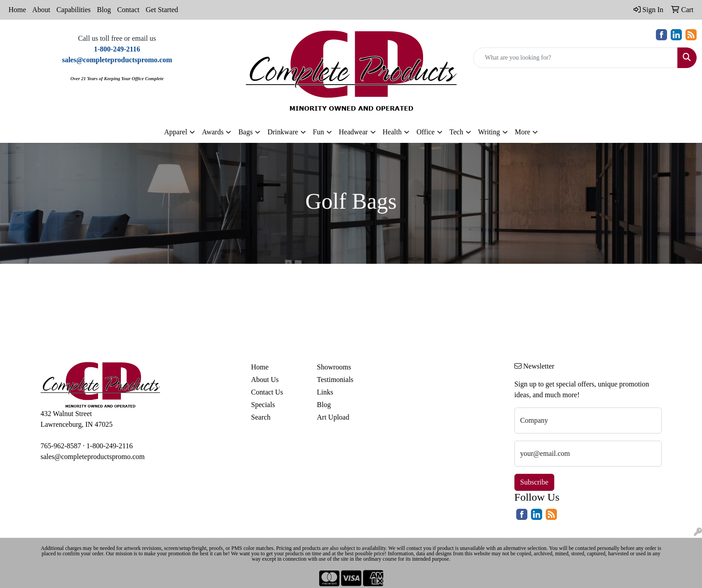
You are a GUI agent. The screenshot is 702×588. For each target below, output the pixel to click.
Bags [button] (245, 132)
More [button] (523, 132)
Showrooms (334, 367)
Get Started (162, 10)
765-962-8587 (61, 446)
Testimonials (335, 380)
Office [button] (426, 132)
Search (261, 417)
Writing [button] (489, 132)
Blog (104, 10)
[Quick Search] (576, 58)
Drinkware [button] (283, 132)
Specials (263, 405)
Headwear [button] (353, 132)
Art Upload (333, 417)
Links (325, 392)
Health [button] (392, 132)
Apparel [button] (176, 132)
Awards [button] (213, 132)
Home (17, 10)
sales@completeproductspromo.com (92, 457)
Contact (128, 10)
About (41, 10)
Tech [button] (456, 132)
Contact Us (267, 392)
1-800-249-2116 (109, 446)
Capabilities (73, 10)
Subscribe (534, 482)
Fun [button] (319, 132)
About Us (265, 380)
